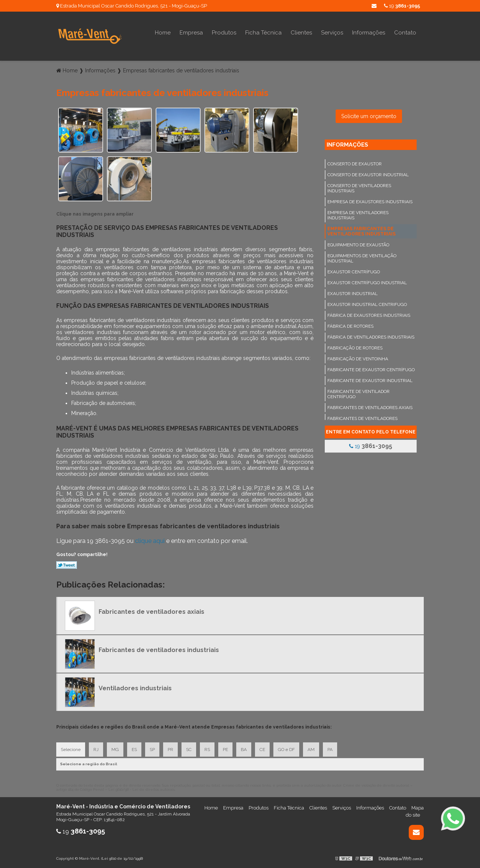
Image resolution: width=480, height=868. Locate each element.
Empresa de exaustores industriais (370, 202)
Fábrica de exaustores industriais (369, 315)
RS (207, 750)
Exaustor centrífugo (354, 272)
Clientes (301, 33)
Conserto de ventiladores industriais (359, 188)
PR (170, 750)
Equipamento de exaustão (358, 245)
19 (402, 6)
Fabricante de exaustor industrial (370, 381)
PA (330, 750)
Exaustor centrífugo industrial (367, 283)
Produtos (224, 33)
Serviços (332, 33)
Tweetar (67, 565)
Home (163, 33)
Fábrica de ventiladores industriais (371, 337)
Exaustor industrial (352, 294)
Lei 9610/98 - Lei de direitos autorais (142, 789)
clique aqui (150, 541)
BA (244, 750)
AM (311, 750)
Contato (405, 33)
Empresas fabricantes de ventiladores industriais (361, 231)
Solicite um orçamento (369, 116)
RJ (96, 750)
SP (152, 750)
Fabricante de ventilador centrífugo (358, 394)
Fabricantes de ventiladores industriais (159, 650)
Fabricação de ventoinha (358, 359)
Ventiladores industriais (135, 688)
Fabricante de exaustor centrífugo (371, 370)
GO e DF (286, 750)
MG (115, 750)
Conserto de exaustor (355, 164)
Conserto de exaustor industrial (368, 175)
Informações (369, 33)
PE (225, 750)
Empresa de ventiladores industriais (358, 215)
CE (262, 750)
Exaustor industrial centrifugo (367, 304)
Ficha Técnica (263, 33)
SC (189, 750)
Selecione (71, 750)
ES (134, 750)
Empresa (191, 33)
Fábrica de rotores (350, 326)
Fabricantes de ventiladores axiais (370, 408)
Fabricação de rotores (355, 348)
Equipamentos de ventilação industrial (362, 258)
